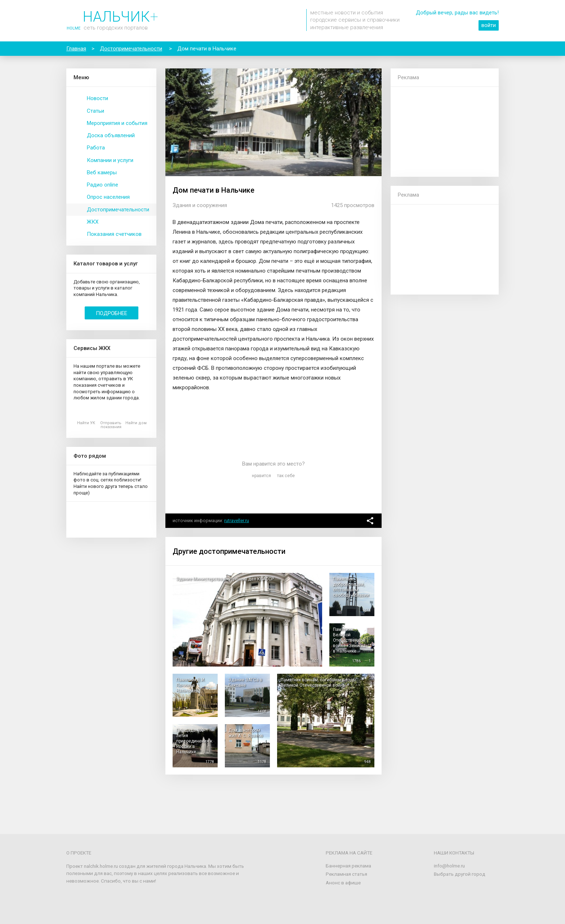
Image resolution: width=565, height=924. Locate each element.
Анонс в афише (343, 883)
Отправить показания (111, 425)
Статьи (95, 111)
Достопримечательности (118, 210)
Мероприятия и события (117, 123)
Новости (97, 98)
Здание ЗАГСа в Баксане (245, 683)
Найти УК (86, 423)
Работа (96, 148)
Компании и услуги (110, 160)
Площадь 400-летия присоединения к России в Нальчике (194, 741)
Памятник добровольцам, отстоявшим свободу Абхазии (351, 587)
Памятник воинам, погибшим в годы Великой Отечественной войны (318, 683)
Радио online (103, 185)
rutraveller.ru (237, 521)
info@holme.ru (449, 866)
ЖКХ (93, 222)
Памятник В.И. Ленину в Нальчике (191, 685)
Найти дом (136, 423)
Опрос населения (108, 197)
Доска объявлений (111, 135)
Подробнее (112, 313)
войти (489, 25)
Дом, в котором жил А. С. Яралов (246, 733)
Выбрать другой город (460, 874)
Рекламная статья (346, 874)
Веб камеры (102, 172)
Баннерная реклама (348, 866)
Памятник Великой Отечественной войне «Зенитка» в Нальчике (350, 640)
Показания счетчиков (114, 234)
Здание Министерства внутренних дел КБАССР (225, 579)
